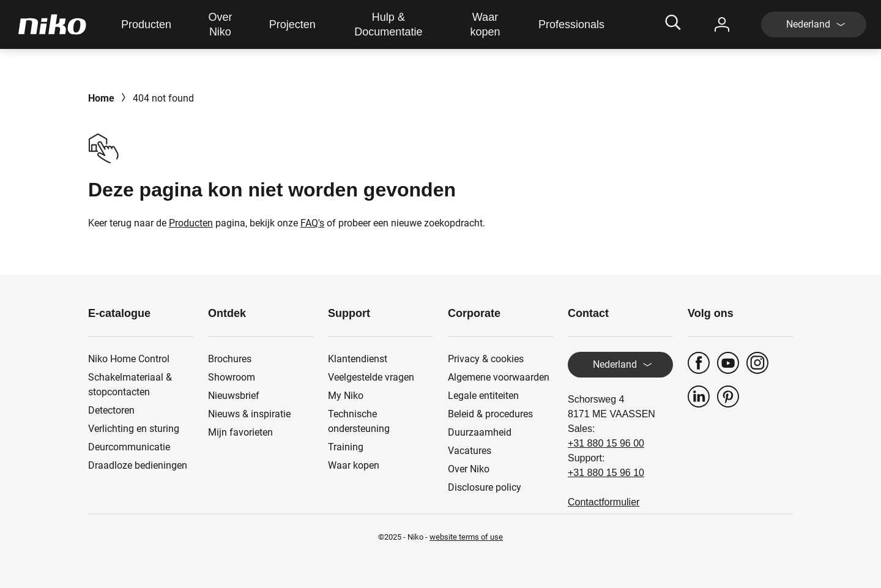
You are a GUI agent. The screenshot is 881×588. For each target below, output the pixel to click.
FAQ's (312, 223)
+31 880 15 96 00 (606, 443)
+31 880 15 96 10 (606, 473)
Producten (191, 223)
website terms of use (466, 537)
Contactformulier (604, 502)
